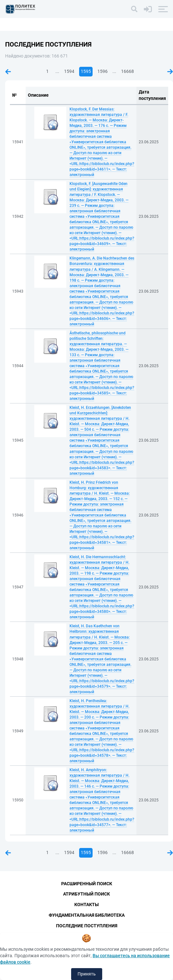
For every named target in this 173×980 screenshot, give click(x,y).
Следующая (170, 72)
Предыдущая (8, 72)
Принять (87, 974)
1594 (69, 71)
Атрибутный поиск (86, 894)
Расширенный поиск (87, 884)
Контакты (86, 905)
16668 (128, 71)
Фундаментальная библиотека (87, 915)
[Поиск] (134, 9)
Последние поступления (87, 926)
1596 (103, 71)
